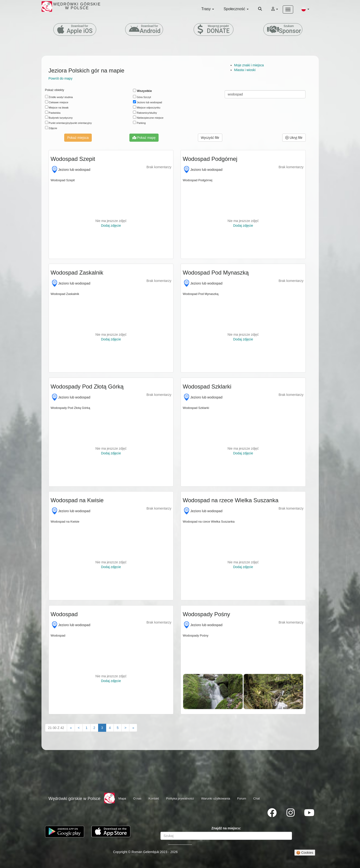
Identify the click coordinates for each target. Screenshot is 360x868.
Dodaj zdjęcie (111, 226)
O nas (137, 798)
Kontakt (154, 798)
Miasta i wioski (245, 70)
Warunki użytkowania (216, 798)
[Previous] (79, 728)
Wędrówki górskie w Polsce (75, 799)
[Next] (125, 728)
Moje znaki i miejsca (249, 65)
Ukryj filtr (294, 138)
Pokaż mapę (144, 138)
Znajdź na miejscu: (226, 828)
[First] (71, 728)
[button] (305, 9)
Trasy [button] (208, 9)
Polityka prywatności (180, 798)
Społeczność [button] (236, 9)
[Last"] (133, 728)
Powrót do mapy (61, 78)
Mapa (122, 798)
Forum (242, 798)
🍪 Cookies (305, 853)
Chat (257, 798)
